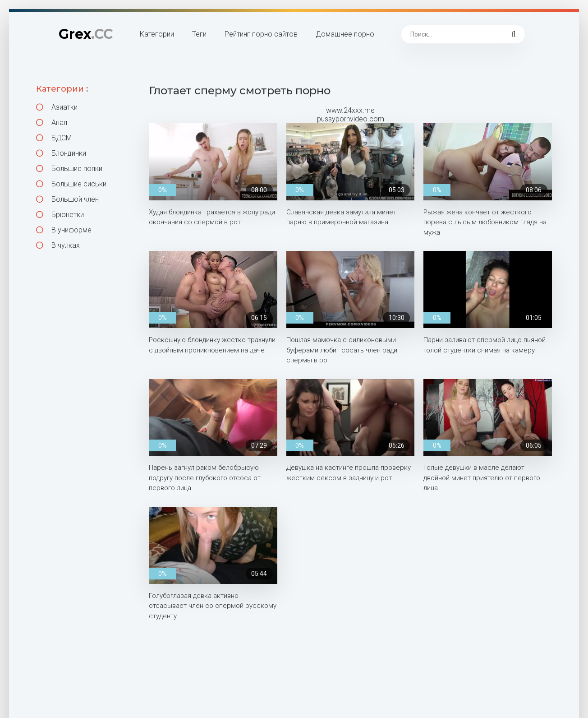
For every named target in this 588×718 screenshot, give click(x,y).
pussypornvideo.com (351, 119)
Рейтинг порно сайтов (261, 34)
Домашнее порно (345, 34)
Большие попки (69, 169)
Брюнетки (60, 215)
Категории (157, 34)
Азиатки (57, 107)
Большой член (67, 199)
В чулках (58, 245)
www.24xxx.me (350, 110)
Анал (52, 123)
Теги (199, 34)
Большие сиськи (71, 184)
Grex (86, 34)
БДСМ (54, 138)
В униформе (64, 230)
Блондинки (61, 153)
